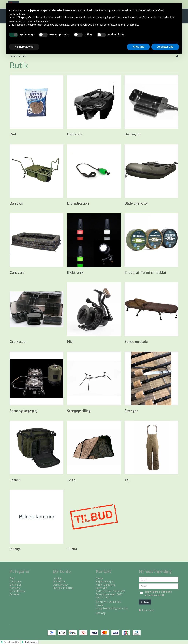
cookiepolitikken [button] (18, 14)
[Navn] (159, 579)
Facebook (148, 610)
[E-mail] (159, 586)
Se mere (15, 594)
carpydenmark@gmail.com (112, 608)
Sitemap (101, 613)
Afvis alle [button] (138, 47)
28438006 (115, 602)
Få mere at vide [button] (24, 47)
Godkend (145, 602)
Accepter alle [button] (165, 47)
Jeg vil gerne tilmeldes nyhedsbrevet (161, 593)
